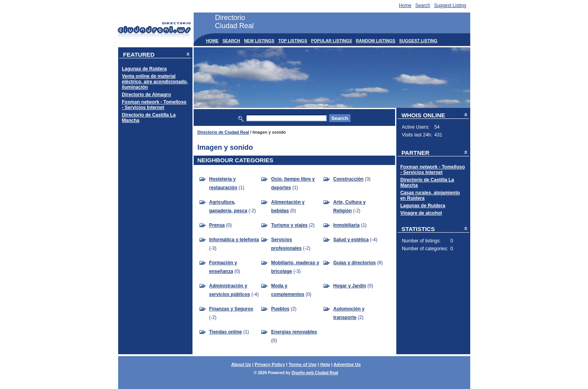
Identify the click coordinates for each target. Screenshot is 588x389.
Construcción (348, 179)
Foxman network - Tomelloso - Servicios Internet (154, 105)
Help (325, 364)
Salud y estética (351, 240)
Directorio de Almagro (147, 95)
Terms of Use (303, 364)
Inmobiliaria (346, 225)
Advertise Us (347, 364)
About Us (241, 364)
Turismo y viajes (289, 225)
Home (405, 5)
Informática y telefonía (234, 240)
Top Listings (293, 41)
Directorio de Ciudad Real (223, 132)
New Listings (259, 41)
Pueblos (280, 309)
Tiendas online (226, 332)
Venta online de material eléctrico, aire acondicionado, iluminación (155, 82)
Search (423, 5)
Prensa (217, 225)
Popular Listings (332, 41)
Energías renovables (294, 332)
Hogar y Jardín (350, 286)
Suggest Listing (450, 5)
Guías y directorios (355, 263)
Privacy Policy (270, 364)
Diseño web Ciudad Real (315, 373)
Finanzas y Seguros (231, 309)
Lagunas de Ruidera (145, 69)
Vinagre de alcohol (421, 213)
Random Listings (376, 41)
